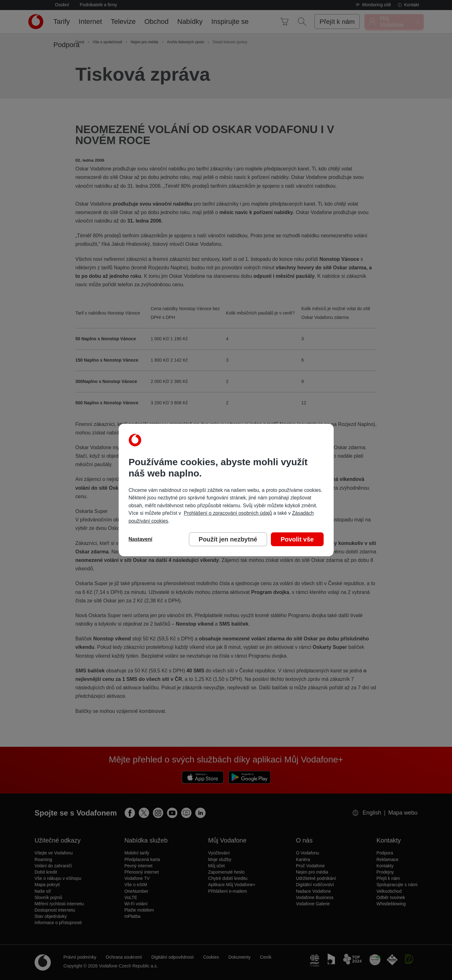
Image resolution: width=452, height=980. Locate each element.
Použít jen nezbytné (228, 539)
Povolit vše (297, 539)
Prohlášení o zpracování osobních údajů (228, 513)
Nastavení (141, 539)
